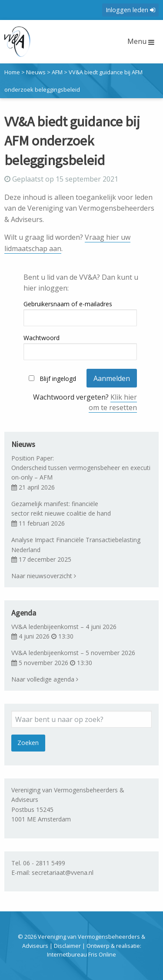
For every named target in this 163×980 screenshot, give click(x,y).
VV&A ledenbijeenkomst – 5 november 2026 (73, 653)
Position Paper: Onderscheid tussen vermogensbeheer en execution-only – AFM (81, 468)
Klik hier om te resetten (113, 402)
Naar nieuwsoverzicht (44, 576)
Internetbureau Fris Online (81, 954)
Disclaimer (67, 946)
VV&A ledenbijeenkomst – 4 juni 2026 (64, 627)
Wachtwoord (42, 338)
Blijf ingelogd (58, 379)
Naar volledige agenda (45, 679)
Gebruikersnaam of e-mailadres (68, 304)
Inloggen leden (130, 10)
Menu (141, 41)
